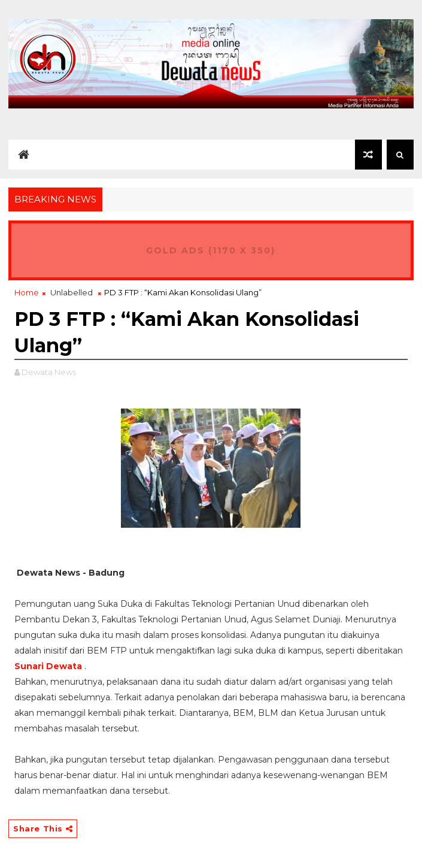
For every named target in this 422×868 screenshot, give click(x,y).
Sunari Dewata (48, 666)
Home (27, 292)
